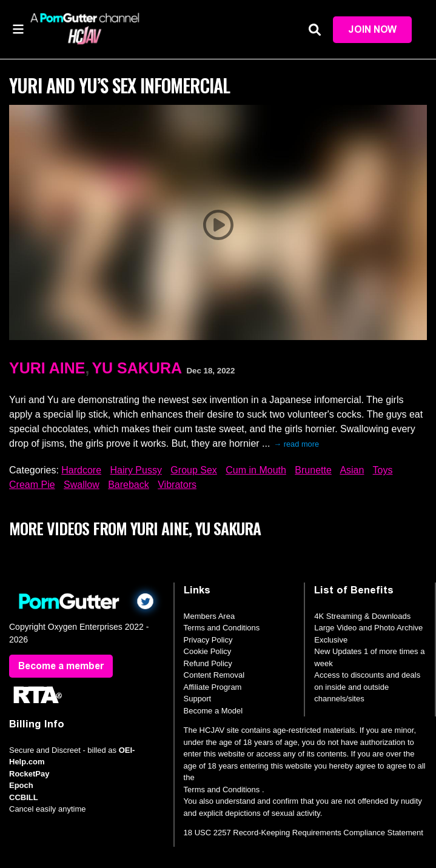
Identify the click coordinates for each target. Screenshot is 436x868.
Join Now (372, 29)
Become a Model (213, 711)
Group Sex (193, 470)
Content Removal (214, 675)
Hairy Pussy (136, 470)
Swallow (82, 485)
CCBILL (24, 797)
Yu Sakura (137, 368)
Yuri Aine (47, 368)
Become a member (61, 666)
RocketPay (29, 774)
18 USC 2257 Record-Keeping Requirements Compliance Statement (304, 833)
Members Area (210, 616)
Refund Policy (208, 663)
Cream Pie (32, 485)
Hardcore (81, 470)
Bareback (129, 485)
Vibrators (177, 485)
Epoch (21, 785)
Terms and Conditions (222, 628)
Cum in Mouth (256, 470)
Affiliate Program (213, 687)
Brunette (313, 470)
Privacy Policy (208, 640)
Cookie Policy (208, 651)
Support (198, 699)
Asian (352, 470)
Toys (383, 470)
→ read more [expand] (296, 444)
